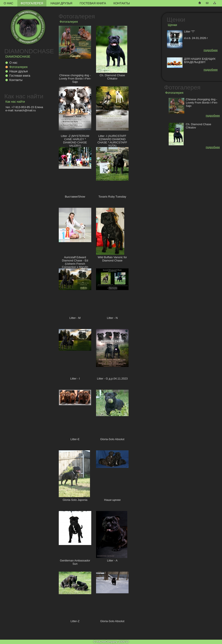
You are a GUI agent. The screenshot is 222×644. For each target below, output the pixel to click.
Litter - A (112, 560)
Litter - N (112, 318)
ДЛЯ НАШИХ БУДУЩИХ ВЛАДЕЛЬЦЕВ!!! (200, 60)
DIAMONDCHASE (29, 51)
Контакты (122, 3)
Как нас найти (24, 96)
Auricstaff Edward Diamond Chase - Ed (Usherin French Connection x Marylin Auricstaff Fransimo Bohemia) (75, 265)
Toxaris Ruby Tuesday (112, 197)
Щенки (176, 20)
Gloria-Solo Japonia (75, 500)
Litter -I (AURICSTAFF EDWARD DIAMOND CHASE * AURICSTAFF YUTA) (112, 141)
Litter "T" (189, 32)
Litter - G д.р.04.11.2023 (112, 379)
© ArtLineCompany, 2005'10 (111, 642)
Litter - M (75, 318)
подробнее (211, 50)
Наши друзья (61, 3)
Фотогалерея (32, 3)
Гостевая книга (93, 3)
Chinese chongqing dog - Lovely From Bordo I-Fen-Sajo (75, 79)
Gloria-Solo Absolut (112, 439)
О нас (8, 3)
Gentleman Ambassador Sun (75, 562)
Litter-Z (75, 621)
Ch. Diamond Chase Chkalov (112, 77)
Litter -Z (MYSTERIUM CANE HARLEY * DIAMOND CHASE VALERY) (75, 141)
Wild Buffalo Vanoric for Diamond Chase (112, 259)
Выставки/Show (75, 197)
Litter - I (75, 379)
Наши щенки (112, 500)
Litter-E (75, 439)
